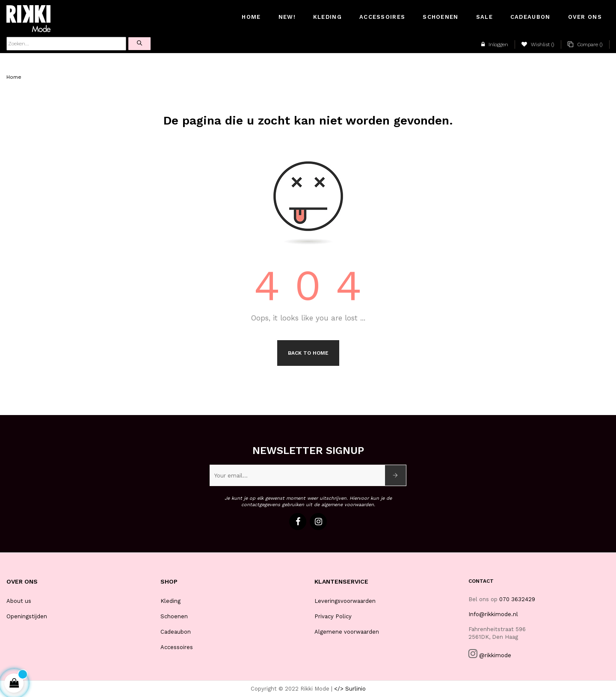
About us (19, 601)
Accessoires (177, 647)
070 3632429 (517, 599)
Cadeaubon (176, 632)
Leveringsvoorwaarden (345, 601)
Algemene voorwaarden (347, 632)
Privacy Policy (333, 616)
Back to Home (308, 353)
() (538, 44)
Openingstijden (27, 616)
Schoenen (174, 616)
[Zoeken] (66, 44)
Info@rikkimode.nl (493, 614)
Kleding (170, 601)
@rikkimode (495, 655)
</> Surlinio (350, 689)
